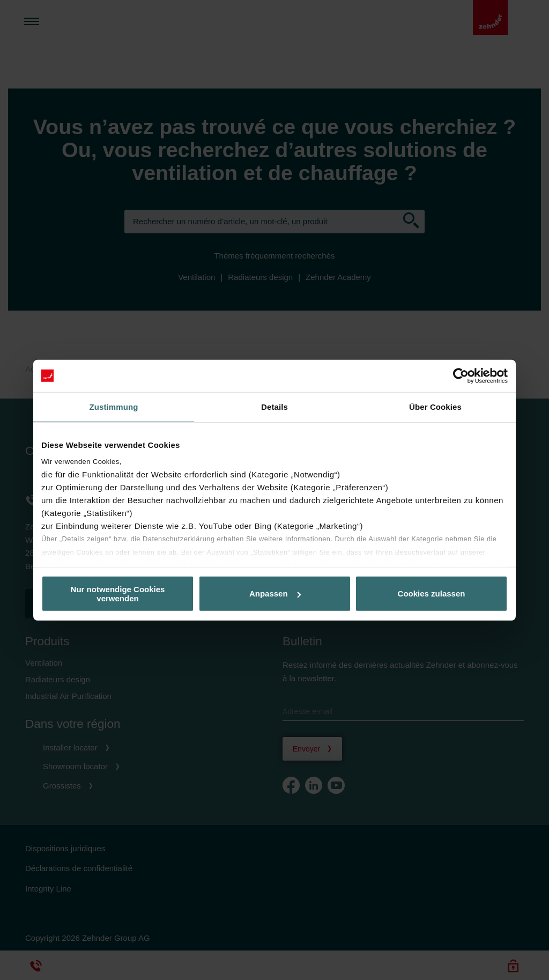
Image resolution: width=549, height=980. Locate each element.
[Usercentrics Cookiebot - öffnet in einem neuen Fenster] (461, 375)
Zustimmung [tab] (114, 406)
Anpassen (275, 594)
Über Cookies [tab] (435, 406)
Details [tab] (274, 406)
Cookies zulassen (432, 594)
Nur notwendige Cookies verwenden (118, 593)
